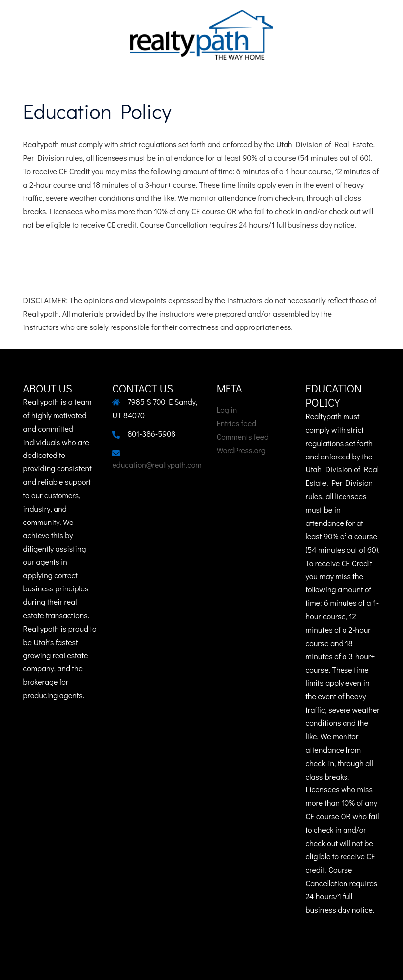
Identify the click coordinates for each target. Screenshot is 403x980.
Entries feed (236, 423)
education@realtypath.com (157, 465)
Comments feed (243, 436)
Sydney (269, 962)
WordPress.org (241, 450)
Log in (227, 410)
